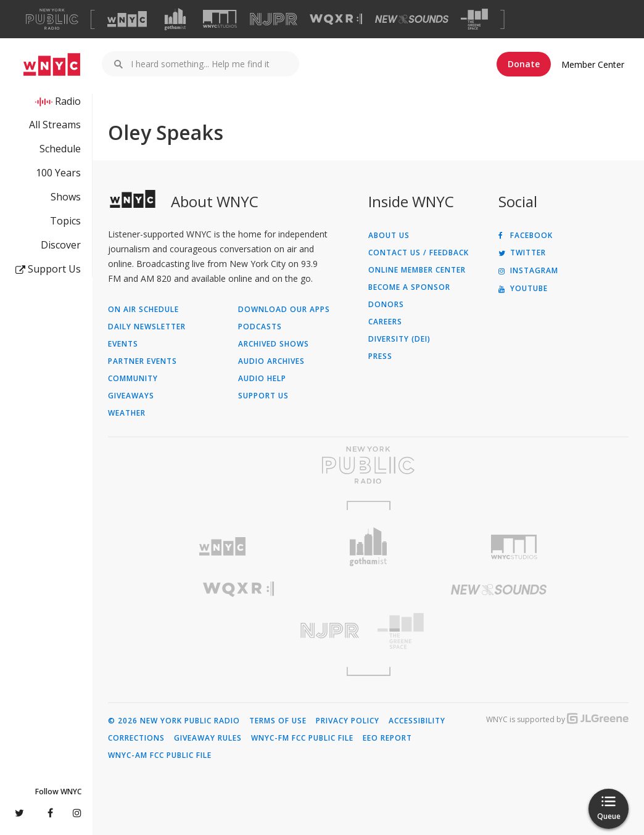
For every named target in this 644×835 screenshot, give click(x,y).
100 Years (58, 173)
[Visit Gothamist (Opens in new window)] (175, 19)
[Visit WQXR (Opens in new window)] (336, 19)
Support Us (48, 269)
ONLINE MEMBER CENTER (417, 270)
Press (380, 356)
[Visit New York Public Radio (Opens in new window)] (368, 465)
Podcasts (260, 327)
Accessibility (417, 721)
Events (123, 344)
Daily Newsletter (147, 327)
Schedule (60, 149)
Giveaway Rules (208, 738)
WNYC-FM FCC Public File (302, 738)
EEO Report (387, 738)
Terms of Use (278, 721)
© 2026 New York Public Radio (174, 721)
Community (133, 379)
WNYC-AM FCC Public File (160, 755)
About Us (389, 236)
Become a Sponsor (409, 287)
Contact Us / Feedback (419, 253)
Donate (524, 64)
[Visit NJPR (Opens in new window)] (274, 19)
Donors (386, 305)
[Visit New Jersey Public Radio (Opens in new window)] (238, 631)
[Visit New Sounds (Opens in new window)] (412, 19)
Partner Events (142, 361)
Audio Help (262, 379)
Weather (127, 413)
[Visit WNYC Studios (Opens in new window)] (220, 19)
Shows (66, 197)
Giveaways (131, 396)
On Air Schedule (143, 310)
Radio (68, 101)
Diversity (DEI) (399, 339)
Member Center (593, 64)
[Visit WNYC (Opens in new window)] (127, 19)
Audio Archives (271, 361)
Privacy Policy (348, 721)
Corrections (136, 738)
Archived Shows (274, 344)
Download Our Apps (284, 310)
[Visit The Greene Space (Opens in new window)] (474, 19)
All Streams (55, 125)
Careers (385, 322)
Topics (65, 221)
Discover (61, 245)
